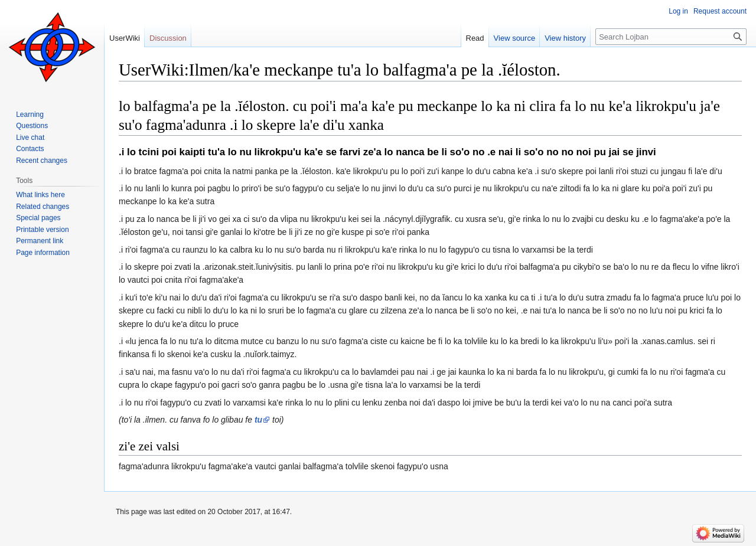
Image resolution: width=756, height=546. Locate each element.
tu (258, 420)
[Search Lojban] (671, 37)
